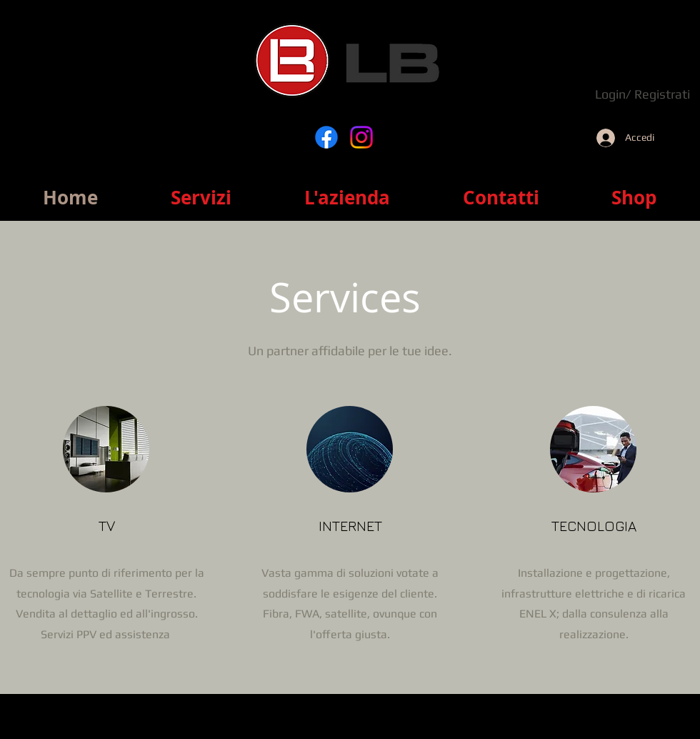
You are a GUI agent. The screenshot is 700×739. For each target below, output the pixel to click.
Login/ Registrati (642, 94)
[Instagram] (361, 137)
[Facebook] (326, 137)
